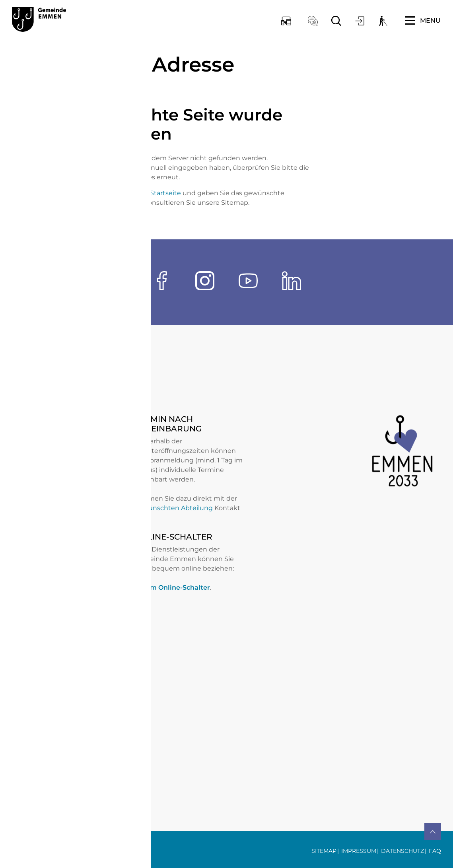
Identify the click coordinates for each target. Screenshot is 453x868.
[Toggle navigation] (423, 21)
